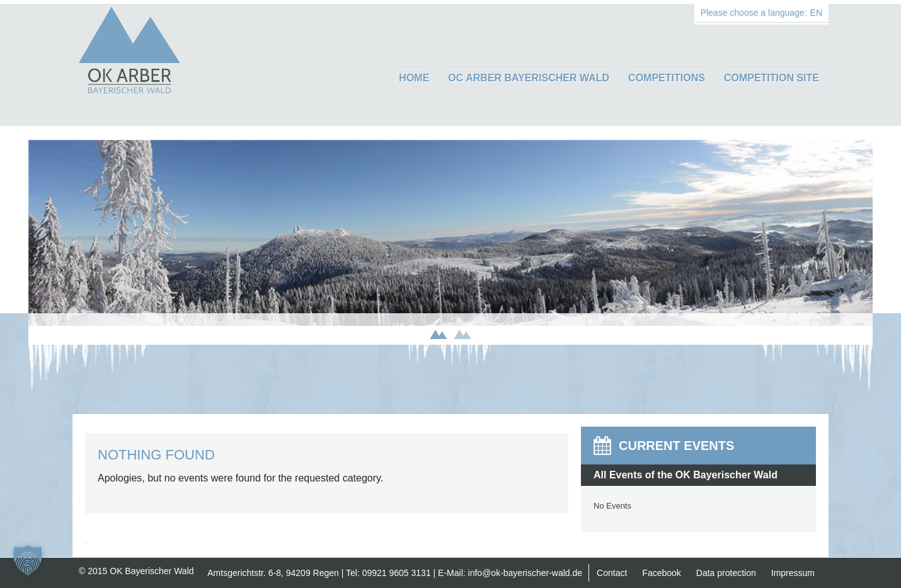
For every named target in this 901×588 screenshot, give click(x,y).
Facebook (661, 573)
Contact (612, 573)
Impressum (793, 573)
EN (816, 13)
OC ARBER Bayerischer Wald (529, 78)
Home (414, 78)
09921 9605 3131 (397, 573)
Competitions (667, 78)
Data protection (726, 573)
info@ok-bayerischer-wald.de (525, 573)
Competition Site (772, 78)
